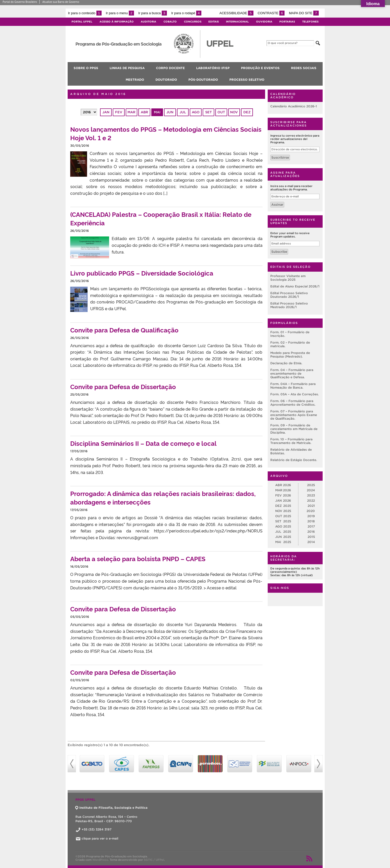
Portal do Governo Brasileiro (20, 2)
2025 (311, 485)
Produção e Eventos (260, 68)
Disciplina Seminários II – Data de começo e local (143, 443)
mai (157, 112)
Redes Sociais (304, 68)
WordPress (100, 860)
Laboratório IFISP (213, 68)
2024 (311, 490)
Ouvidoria (264, 22)
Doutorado (166, 80)
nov (234, 112)
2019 (311, 516)
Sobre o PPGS (86, 68)
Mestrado (135, 80)
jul (183, 112)
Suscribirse (280, 157)
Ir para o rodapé (186, 13)
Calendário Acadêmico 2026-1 (294, 106)
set (208, 112)
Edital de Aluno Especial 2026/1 (295, 286)
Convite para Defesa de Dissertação (123, 386)
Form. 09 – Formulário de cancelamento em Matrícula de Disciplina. (294, 429)
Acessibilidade (236, 13)
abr (144, 112)
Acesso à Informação (117, 22)
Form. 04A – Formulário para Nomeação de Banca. (293, 386)
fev (119, 112)
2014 (311, 542)
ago (196, 112)
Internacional (237, 22)
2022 (311, 500)
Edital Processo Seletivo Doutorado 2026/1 (289, 295)
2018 (311, 521)
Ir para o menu (120, 13)
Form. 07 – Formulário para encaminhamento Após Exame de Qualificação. (294, 415)
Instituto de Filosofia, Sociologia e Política (111, 808)
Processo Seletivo (247, 80)
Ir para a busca (153, 13)
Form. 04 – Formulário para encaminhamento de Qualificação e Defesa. (292, 373)
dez (247, 112)
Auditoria (148, 22)
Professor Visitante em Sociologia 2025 (288, 278)
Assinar (277, 205)
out (221, 112)
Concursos (193, 22)
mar (131, 112)
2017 (311, 526)
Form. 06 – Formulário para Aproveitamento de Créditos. (293, 403)
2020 (311, 511)
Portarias (287, 22)
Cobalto (170, 22)
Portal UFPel (82, 22)
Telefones (310, 22)
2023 (311, 495)
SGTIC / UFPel (154, 860)
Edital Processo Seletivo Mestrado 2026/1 (289, 305)
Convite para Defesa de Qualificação (124, 330)
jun (170, 112)
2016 (311, 532)
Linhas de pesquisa (127, 68)
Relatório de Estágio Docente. (294, 460)
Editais (214, 22)
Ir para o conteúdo (85, 13)
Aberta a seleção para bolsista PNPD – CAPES (138, 558)
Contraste (271, 13)
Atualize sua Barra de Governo (61, 2)
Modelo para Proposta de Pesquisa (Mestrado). (290, 355)
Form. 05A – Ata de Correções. (295, 394)
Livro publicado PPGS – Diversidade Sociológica (142, 273)
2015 (311, 537)
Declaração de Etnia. (286, 363)
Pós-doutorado (203, 80)
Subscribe (279, 252)
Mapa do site (304, 13)
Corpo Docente (170, 68)
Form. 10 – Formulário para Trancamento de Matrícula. (291, 441)
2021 (311, 506)
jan (106, 112)
